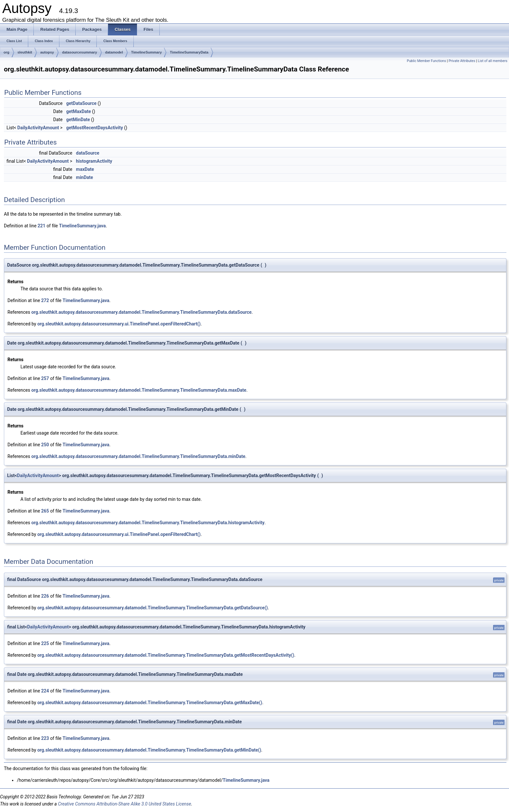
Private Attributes (462, 61)
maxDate (85, 169)
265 (45, 511)
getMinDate (78, 120)
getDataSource (81, 103)
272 (45, 300)
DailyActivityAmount (38, 128)
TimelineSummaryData (189, 52)
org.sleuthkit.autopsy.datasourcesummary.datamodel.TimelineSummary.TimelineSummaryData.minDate (138, 456)
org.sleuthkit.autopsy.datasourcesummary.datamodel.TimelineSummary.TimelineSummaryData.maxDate (139, 390)
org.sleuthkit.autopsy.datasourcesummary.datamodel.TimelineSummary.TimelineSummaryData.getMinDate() (149, 750)
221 (42, 226)
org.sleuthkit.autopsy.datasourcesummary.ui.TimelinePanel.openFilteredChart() (119, 324)
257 (45, 378)
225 (45, 643)
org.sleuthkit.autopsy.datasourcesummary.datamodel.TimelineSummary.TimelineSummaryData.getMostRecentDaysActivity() (166, 655)
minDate (85, 177)
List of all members (493, 61)
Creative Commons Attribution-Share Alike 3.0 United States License (124, 804)
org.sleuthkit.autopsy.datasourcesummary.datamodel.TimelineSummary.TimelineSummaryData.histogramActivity (148, 523)
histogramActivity (94, 161)
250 (45, 445)
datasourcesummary (80, 52)
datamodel (114, 52)
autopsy (47, 52)
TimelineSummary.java (82, 226)
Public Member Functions (426, 61)
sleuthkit (25, 52)
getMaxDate (79, 111)
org (6, 52)
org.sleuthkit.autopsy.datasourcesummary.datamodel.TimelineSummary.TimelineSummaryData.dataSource (141, 312)
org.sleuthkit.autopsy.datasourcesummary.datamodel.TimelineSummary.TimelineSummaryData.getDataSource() (153, 608)
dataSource (88, 153)
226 (45, 596)
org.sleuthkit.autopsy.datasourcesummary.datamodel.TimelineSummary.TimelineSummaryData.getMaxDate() (150, 703)
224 (45, 691)
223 (45, 738)
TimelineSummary (147, 52)
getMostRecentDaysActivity (95, 128)
